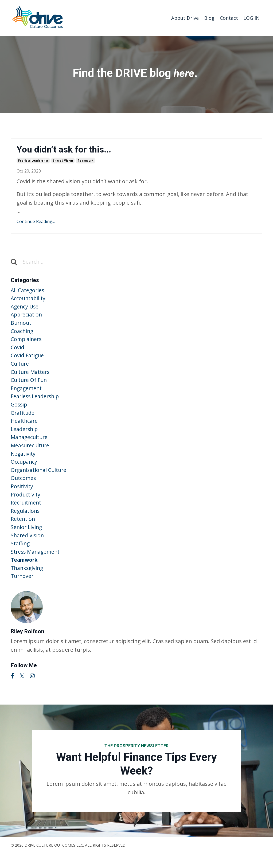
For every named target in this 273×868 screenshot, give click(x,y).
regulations (26, 522)
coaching (22, 334)
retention (23, 530)
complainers (27, 342)
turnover (23, 590)
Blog (209, 18)
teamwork (85, 161)
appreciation (27, 317)
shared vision (63, 161)
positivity (22, 496)
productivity (26, 505)
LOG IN (251, 18)
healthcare (24, 428)
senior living (27, 539)
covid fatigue (28, 359)
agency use (25, 308)
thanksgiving (28, 582)
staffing (21, 556)
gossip (19, 411)
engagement (27, 394)
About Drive (185, 18)
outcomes (24, 488)
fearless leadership (33, 161)
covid (17, 351)
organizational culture (40, 479)
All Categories (28, 291)
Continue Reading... (36, 222)
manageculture (30, 445)
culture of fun (29, 385)
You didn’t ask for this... (67, 150)
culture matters (31, 376)
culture (20, 368)
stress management (36, 564)
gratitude (23, 419)
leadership (25, 436)
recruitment (26, 513)
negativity (23, 462)
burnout (22, 325)
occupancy (24, 470)
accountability (29, 300)
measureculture (31, 453)
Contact (229, 18)
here (184, 73)
